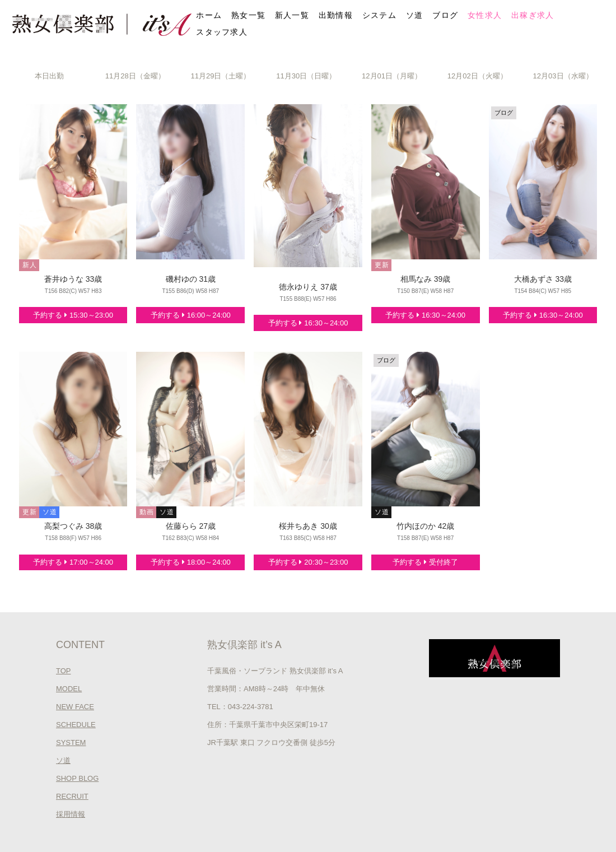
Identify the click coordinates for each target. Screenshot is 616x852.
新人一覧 (292, 15)
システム (379, 15)
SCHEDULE (76, 725)
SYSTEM (71, 742)
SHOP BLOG (77, 778)
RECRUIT (72, 796)
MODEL (69, 689)
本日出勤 (49, 76)
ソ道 (415, 15)
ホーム (209, 15)
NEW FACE (75, 707)
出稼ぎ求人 (533, 15)
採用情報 (71, 814)
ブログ (445, 15)
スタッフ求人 (222, 32)
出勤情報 (336, 15)
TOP (64, 671)
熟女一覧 (248, 15)
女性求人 (485, 15)
